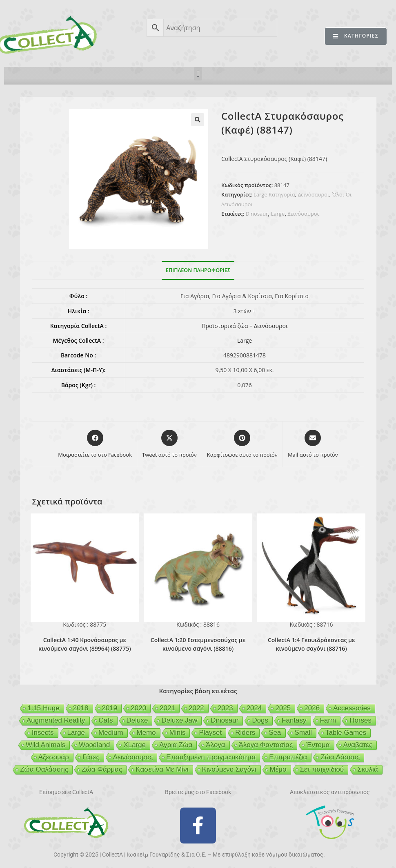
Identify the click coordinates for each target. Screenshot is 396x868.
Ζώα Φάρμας (102, 769)
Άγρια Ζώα (176, 745)
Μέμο (278, 769)
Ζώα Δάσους (340, 757)
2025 (283, 708)
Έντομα (318, 745)
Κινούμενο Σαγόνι (229, 769)
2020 (138, 708)
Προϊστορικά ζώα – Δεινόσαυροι (244, 326)
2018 (81, 708)
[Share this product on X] (169, 444)
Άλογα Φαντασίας (266, 745)
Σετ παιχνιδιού (322, 769)
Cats (106, 720)
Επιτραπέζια (288, 757)
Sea (275, 733)
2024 (254, 708)
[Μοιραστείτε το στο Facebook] (95, 444)
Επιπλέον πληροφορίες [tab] (198, 270)
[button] (198, 74)
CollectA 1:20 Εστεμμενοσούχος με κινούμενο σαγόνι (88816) (198, 644)
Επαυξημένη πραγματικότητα (211, 757)
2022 (196, 708)
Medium (111, 733)
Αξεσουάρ (54, 757)
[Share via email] (313, 444)
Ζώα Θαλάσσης (44, 769)
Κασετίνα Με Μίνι (162, 769)
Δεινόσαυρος (304, 214)
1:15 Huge (43, 708)
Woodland (94, 745)
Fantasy (294, 720)
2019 (110, 708)
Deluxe (137, 720)
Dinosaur (257, 214)
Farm (328, 720)
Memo (146, 733)
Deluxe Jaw (179, 720)
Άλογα (215, 745)
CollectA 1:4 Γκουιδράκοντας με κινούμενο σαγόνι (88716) (311, 644)
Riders (245, 733)
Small (304, 733)
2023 (225, 708)
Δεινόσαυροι (314, 194)
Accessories (352, 708)
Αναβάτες (358, 745)
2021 (167, 708)
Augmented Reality (56, 720)
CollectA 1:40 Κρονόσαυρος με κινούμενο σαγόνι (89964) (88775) (85, 644)
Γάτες (91, 757)
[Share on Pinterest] (242, 444)
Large (278, 214)
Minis (178, 733)
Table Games (346, 733)
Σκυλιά (367, 769)
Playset (210, 733)
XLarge (135, 745)
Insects (43, 733)
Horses (360, 720)
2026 (312, 708)
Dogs (260, 720)
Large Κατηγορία (274, 194)
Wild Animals (46, 745)
